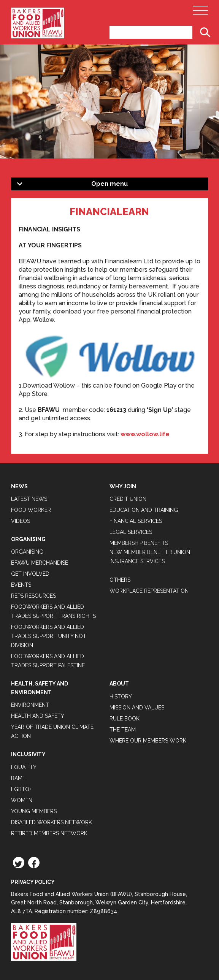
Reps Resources (33, 596)
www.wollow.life (145, 434)
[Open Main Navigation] (200, 13)
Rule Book (125, 719)
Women (22, 800)
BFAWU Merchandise (40, 563)
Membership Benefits (139, 543)
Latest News (29, 499)
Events (21, 585)
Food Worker (31, 510)
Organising (27, 552)
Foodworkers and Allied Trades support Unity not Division (49, 636)
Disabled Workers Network (52, 822)
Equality (24, 767)
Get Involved (30, 574)
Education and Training (144, 510)
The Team (123, 730)
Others (120, 580)
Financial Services (136, 521)
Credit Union (128, 499)
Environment (30, 705)
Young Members (34, 811)
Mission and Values (137, 708)
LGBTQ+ (21, 789)
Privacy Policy (33, 882)
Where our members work (148, 741)
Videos (21, 521)
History (121, 697)
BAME (18, 778)
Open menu (109, 184)
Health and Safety (38, 716)
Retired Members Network (49, 833)
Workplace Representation (149, 591)
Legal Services (131, 532)
